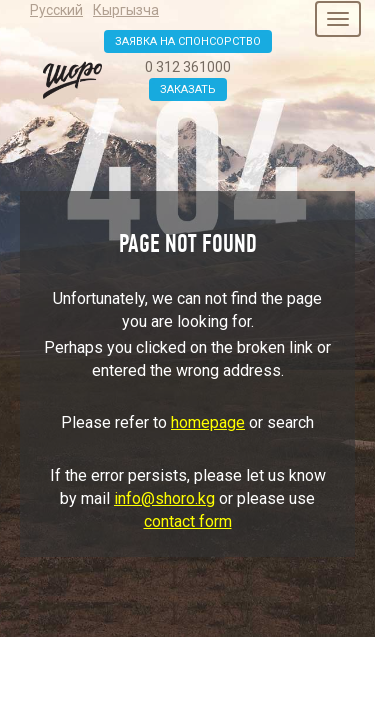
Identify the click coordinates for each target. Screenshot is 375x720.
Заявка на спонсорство (188, 41)
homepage (208, 422)
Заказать (188, 89)
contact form (188, 521)
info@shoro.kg (164, 498)
